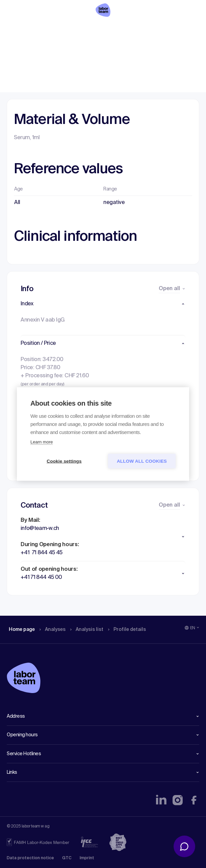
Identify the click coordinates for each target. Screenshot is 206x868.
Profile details (135, 29)
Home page (22, 29)
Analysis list (92, 29)
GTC (67, 858)
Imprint (87, 858)
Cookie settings (64, 461)
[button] (103, 304)
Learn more (42, 442)
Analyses (55, 29)
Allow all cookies (142, 461)
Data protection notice (30, 858)
